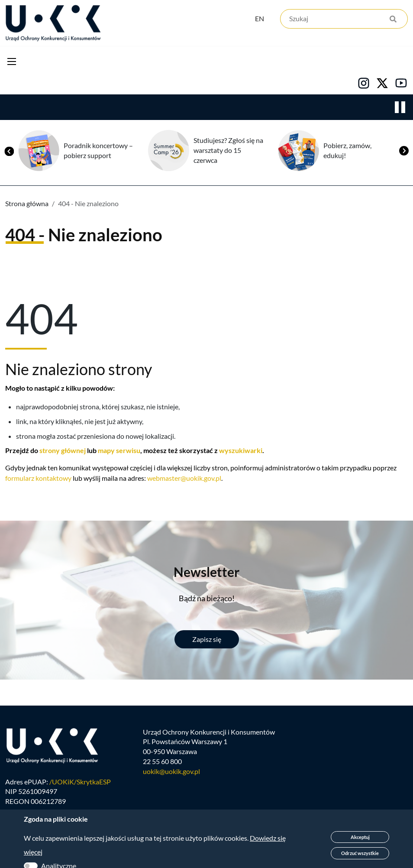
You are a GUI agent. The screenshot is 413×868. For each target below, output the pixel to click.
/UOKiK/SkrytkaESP (80, 787)
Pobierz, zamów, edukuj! (347, 152)
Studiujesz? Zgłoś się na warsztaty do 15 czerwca (228, 152)
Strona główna (27, 205)
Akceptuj (360, 837)
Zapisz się (207, 641)
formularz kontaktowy (38, 480)
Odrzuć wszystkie (360, 853)
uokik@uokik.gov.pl (171, 777)
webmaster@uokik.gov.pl (184, 480)
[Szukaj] (344, 21)
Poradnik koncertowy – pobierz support (98, 152)
